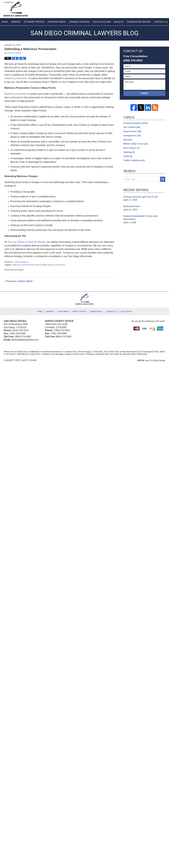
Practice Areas (57, 22)
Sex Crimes (132, 127)
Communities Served (139, 22)
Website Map (96, 311)
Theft (128, 156)
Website (16, 22)
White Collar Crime (136, 144)
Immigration (132, 135)
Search (163, 179)
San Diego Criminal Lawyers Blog (16, 9)
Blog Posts (126, 311)
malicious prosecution (56, 265)
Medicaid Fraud (132, 206)
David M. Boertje (29, 360)
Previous (10, 281)
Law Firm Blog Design (151, 360)
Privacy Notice (79, 311)
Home (5, 22)
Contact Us (111, 311)
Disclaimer (63, 311)
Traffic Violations (134, 160)
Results (119, 22)
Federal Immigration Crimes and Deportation (141, 218)
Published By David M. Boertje (146, 9)
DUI (128, 140)
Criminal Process (79, 22)
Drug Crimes (132, 131)
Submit (144, 93)
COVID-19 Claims (102, 22)
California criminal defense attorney (27, 265)
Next (31, 281)
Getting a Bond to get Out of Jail (141, 197)
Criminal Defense (21, 262)
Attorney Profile (34, 22)
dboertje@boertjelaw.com (25, 340)
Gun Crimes (132, 148)
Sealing (129, 152)
